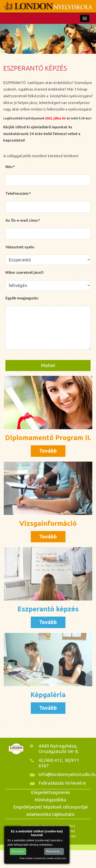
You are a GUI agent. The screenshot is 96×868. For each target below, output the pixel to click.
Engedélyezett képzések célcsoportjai (50, 807)
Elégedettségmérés (50, 792)
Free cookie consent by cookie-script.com (43, 858)
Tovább (48, 451)
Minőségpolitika (50, 800)
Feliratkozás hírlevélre (62, 783)
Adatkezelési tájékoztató (50, 814)
